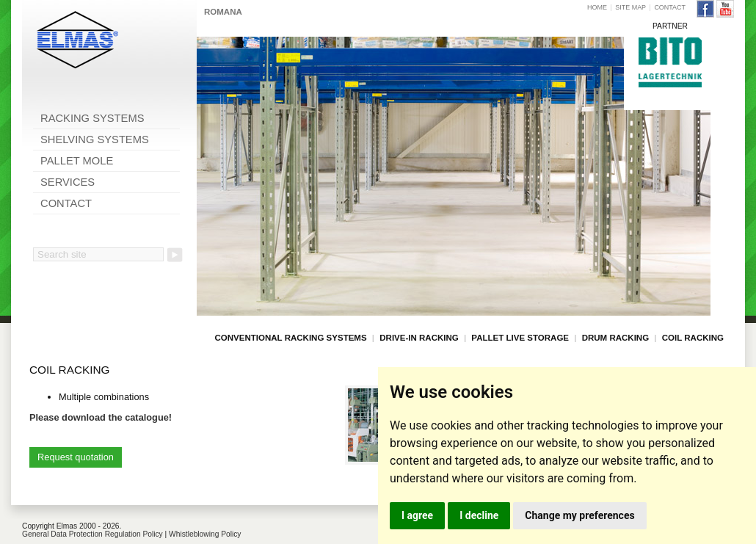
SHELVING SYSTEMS (95, 139)
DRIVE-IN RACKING (419, 338)
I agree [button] (417, 515)
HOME (597, 7)
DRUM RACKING (615, 338)
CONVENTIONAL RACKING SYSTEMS (291, 338)
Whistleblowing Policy (205, 534)
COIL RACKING (693, 338)
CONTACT (66, 203)
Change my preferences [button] (579, 515)
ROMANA (223, 12)
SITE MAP (630, 7)
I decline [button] (479, 515)
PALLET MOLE (77, 161)
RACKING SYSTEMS (92, 118)
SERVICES (68, 182)
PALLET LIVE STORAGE (520, 338)
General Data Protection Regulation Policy (92, 534)
